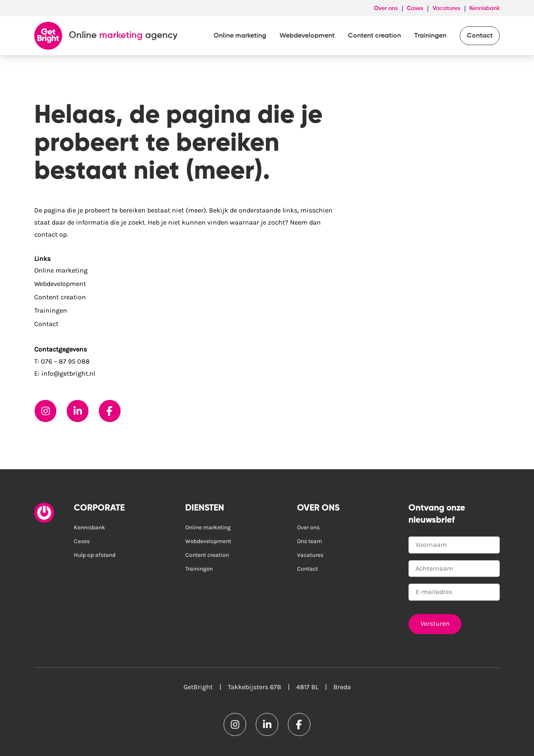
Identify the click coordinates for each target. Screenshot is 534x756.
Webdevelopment (307, 36)
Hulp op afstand (95, 555)
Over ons (386, 8)
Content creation (374, 36)
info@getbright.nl (68, 373)
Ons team (310, 541)
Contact (480, 36)
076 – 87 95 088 (65, 361)
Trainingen (430, 36)
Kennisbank (485, 8)
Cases (415, 8)
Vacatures (446, 8)
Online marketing (240, 36)
